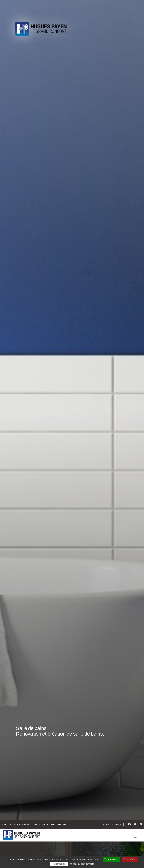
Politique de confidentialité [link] (82, 864)
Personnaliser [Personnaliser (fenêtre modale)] (59, 864)
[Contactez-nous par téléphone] (114, 824)
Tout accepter (112, 859)
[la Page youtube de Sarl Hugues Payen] (128, 824)
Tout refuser (130, 859)
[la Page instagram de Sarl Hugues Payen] (133, 824)
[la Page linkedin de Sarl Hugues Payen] (139, 824)
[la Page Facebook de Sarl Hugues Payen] (123, 825)
